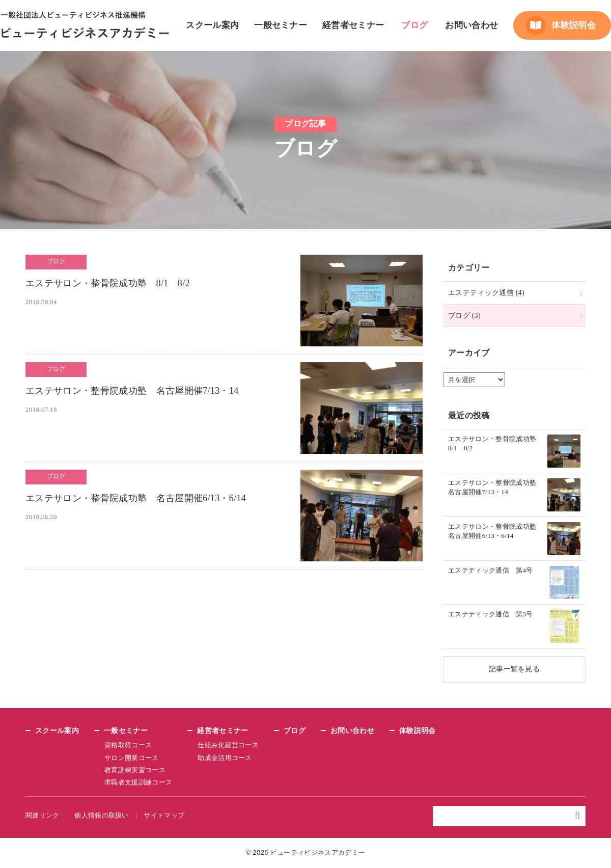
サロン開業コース (131, 758)
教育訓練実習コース (135, 770)
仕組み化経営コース (227, 745)
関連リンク (43, 815)
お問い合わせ (471, 25)
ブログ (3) (465, 315)
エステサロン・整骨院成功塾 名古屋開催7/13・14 (134, 391)
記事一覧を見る (514, 669)
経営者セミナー (353, 25)
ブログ (414, 25)
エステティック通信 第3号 (490, 614)
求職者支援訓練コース (138, 782)
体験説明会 (574, 25)
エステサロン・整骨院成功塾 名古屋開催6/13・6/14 (138, 499)
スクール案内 (212, 25)
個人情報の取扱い (103, 815)
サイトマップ (165, 815)
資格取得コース (128, 745)
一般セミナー (281, 25)
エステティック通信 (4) (486, 292)
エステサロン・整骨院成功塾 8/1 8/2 (110, 284)
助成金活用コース (224, 758)
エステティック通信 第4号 (490, 571)
